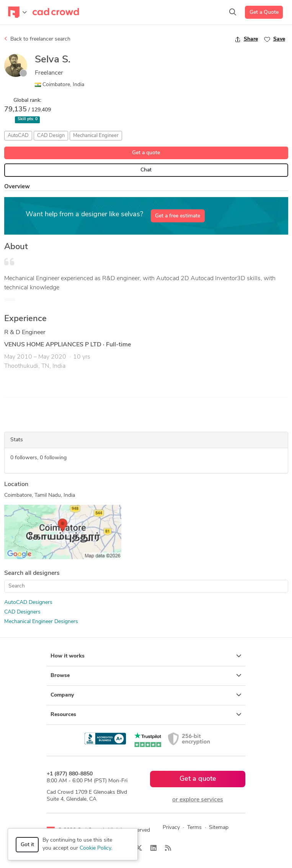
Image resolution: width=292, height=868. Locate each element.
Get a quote (146, 153)
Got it (27, 845)
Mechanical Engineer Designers (41, 622)
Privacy (171, 828)
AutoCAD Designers (28, 603)
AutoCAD (18, 136)
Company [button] (146, 695)
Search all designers (32, 573)
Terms (194, 828)
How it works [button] (146, 656)
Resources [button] (146, 715)
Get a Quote (264, 12)
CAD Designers (22, 612)
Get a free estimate (178, 216)
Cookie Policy (95, 848)
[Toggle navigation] (17, 12)
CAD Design (51, 136)
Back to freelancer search (37, 39)
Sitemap (219, 828)
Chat (146, 170)
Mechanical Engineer (96, 136)
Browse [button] (146, 675)
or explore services (198, 800)
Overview (17, 187)
